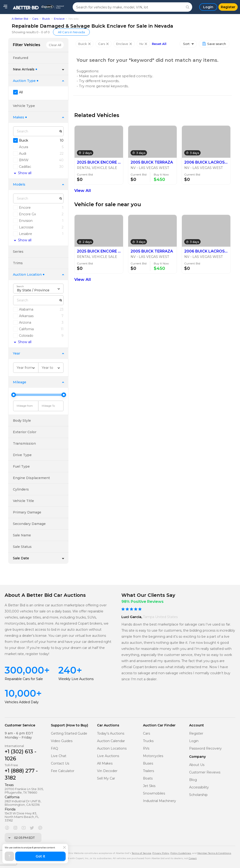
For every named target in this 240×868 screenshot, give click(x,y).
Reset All (159, 44)
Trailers (148, 771)
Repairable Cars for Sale (24, 679)
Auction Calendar (111, 741)
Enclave (59, 19)
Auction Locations (112, 749)
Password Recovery (205, 749)
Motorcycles (153, 756)
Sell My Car (106, 778)
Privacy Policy (161, 853)
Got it (40, 856)
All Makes (105, 764)
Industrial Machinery (159, 801)
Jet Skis (149, 786)
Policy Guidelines (181, 853)
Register (196, 734)
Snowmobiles (154, 793)
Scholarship (198, 795)
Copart (193, 858)
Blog (193, 780)
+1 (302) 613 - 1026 (21, 755)
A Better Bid (20, 19)
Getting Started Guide (69, 734)
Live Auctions (108, 756)
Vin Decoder (107, 771)
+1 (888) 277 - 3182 (21, 774)
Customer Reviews (205, 772)
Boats (148, 778)
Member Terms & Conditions (214, 853)
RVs (146, 749)
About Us (197, 765)
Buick (46, 19)
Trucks (148, 741)
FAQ (54, 749)
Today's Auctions (111, 734)
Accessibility (199, 787)
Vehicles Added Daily (22, 702)
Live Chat (59, 756)
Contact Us (60, 764)
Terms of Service (141, 853)
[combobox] (38, 289)
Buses (148, 764)
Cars (35, 19)
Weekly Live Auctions (76, 679)
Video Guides (62, 741)
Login (194, 741)
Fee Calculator (63, 771)
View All (83, 190)
